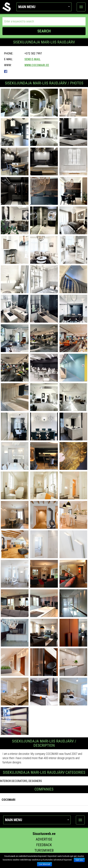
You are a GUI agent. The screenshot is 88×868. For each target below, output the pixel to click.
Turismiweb (44, 850)
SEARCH (44, 31)
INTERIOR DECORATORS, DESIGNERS (21, 781)
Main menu (44, 7)
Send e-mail (32, 59)
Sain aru (79, 860)
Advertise (44, 839)
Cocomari (9, 800)
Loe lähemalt (44, 864)
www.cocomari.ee (37, 65)
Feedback (44, 845)
